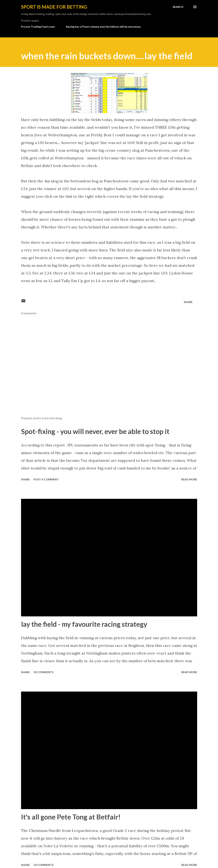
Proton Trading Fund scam (38, 27)
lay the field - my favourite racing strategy (84, 624)
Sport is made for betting (54, 7)
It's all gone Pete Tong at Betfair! (71, 817)
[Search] (178, 7)
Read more (189, 479)
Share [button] (188, 302)
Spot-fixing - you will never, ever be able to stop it (95, 431)
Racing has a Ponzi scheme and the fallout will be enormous (103, 27)
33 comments (43, 672)
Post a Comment (46, 479)
